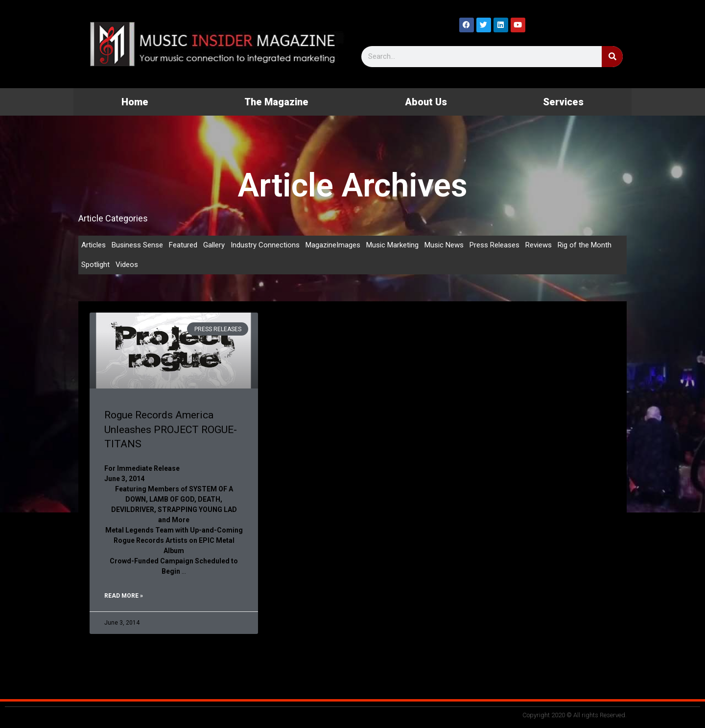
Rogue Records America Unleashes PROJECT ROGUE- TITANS (171, 429)
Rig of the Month (585, 245)
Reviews (539, 245)
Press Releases (494, 245)
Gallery (214, 245)
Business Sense (137, 245)
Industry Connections (265, 245)
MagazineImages (333, 245)
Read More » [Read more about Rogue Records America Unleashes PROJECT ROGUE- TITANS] (124, 596)
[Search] (612, 57)
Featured (183, 245)
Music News (444, 245)
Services (563, 102)
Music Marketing (392, 245)
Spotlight (95, 265)
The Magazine (276, 102)
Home (135, 102)
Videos (127, 265)
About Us (426, 102)
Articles (94, 245)
